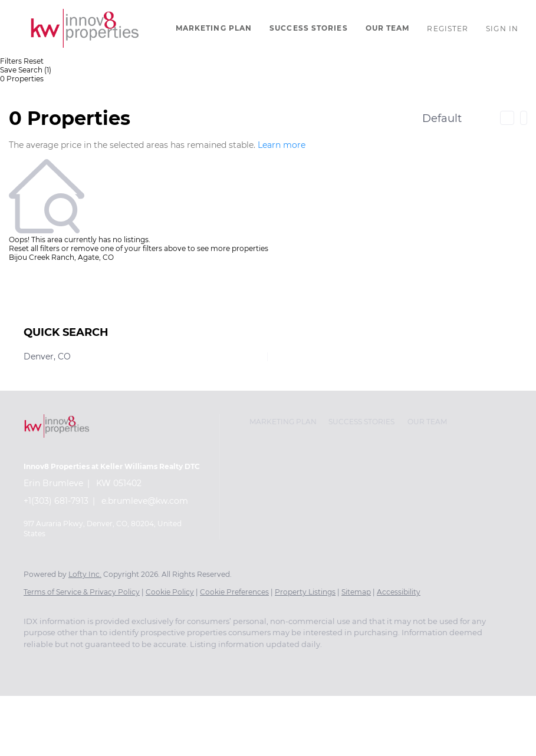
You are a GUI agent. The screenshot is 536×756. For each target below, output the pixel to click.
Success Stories (309, 28)
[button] (85, 28)
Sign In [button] (502, 29)
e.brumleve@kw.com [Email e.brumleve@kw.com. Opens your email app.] (145, 501)
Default (442, 118)
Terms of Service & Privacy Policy (82, 592)
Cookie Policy (170, 592)
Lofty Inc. (85, 574)
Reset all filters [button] (34, 248)
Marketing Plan (214, 28)
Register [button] (448, 29)
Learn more (282, 145)
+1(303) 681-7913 (56, 501)
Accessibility (399, 592)
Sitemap (356, 592)
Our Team (388, 28)
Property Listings (305, 592)
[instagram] (38, 664)
